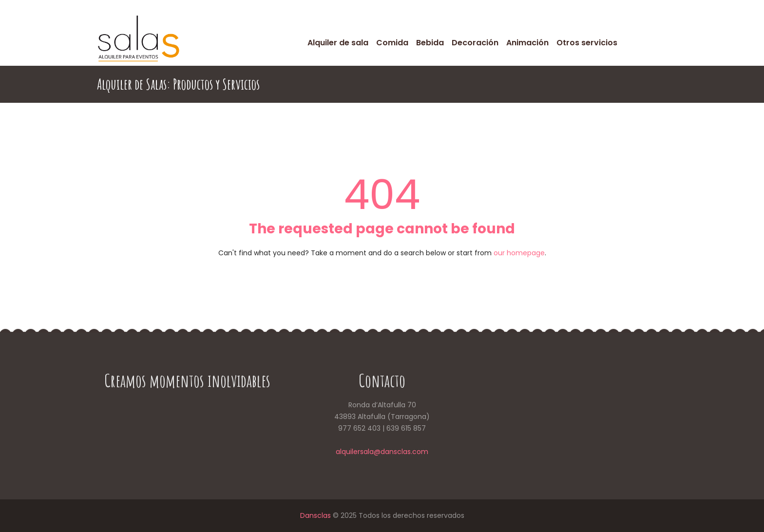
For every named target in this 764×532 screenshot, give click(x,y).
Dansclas (315, 515)
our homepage (519, 253)
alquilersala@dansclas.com (382, 452)
